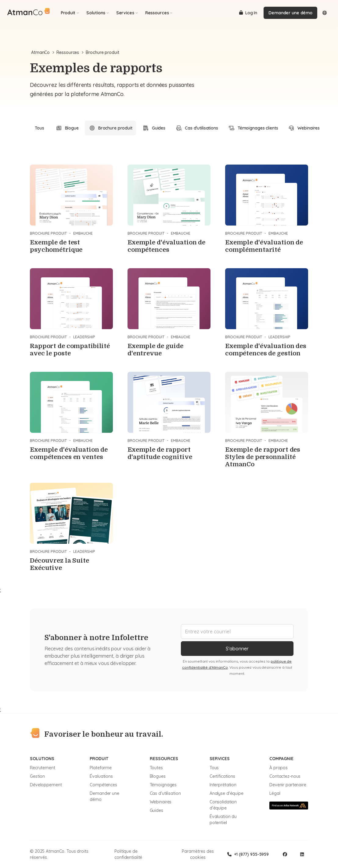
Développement (46, 785)
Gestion (37, 776)
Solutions (98, 13)
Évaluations (101, 776)
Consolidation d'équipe (223, 805)
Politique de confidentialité (128, 854)
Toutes (156, 768)
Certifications (222, 776)
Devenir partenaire (288, 785)
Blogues (158, 776)
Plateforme (101, 768)
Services (127, 13)
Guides (156, 810)
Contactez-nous (285, 776)
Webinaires (161, 802)
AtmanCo (43, 52)
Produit (70, 13)
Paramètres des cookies (198, 854)
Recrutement (43, 768)
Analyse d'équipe (227, 793)
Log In (248, 13)
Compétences (103, 785)
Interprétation (223, 785)
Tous (40, 128)
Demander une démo (290, 13)
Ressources (159, 13)
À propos (279, 768)
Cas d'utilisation (165, 793)
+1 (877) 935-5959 (248, 854)
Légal (275, 793)
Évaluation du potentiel (223, 820)
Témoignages (163, 785)
